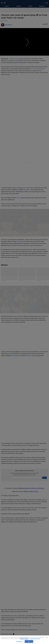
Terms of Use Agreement (35, 639)
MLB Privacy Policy (24, 639)
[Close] (47, 638)
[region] (24, 640)
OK (29, 641)
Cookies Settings (19, 641)
